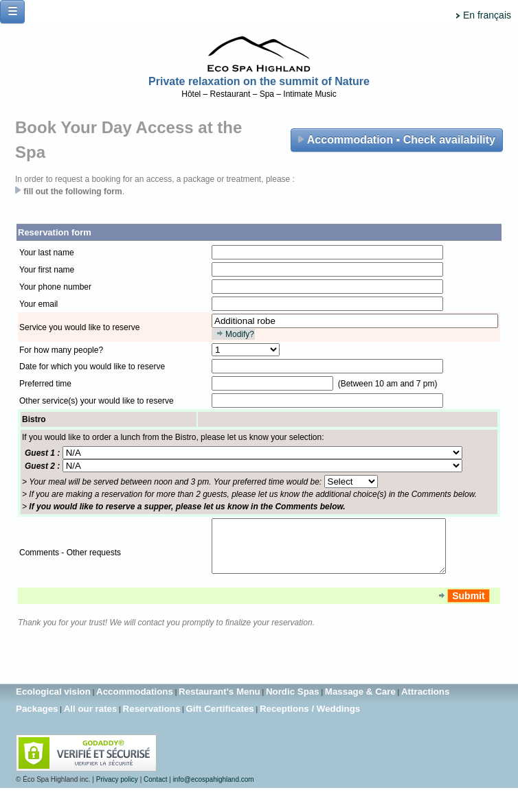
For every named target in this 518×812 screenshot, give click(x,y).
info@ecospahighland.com (214, 790)
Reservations (152, 719)
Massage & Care (360, 702)
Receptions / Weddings (310, 719)
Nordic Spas (293, 702)
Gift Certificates (219, 719)
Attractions (425, 702)
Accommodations (135, 702)
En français (487, 15)
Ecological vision (53, 702)
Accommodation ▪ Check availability (397, 140)
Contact (155, 790)
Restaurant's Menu (219, 702)
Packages (37, 719)
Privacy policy (117, 790)
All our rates (91, 719)
